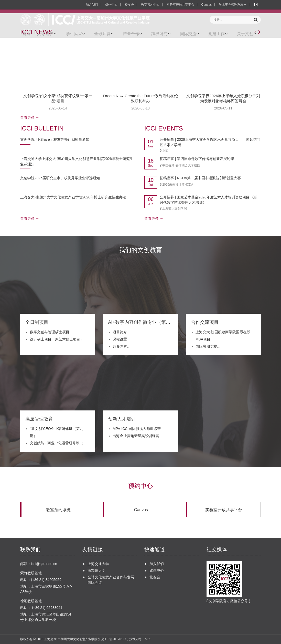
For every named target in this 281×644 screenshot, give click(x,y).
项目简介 (120, 332)
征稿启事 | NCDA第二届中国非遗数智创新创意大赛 (200, 178)
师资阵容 (120, 346)
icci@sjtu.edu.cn (44, 564)
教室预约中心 (150, 5)
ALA (148, 639)
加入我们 (92, 5)
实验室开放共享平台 (180, 5)
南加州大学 (96, 570)
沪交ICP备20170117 (112, 639)
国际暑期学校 (206, 346)
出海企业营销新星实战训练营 (136, 436)
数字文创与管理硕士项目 (50, 332)
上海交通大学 (98, 564)
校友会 (129, 5)
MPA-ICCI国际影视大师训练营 (137, 429)
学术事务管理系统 (233, 5)
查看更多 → (30, 117)
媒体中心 (111, 5)
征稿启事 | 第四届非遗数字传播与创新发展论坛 (197, 159)
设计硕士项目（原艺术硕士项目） (57, 339)
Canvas (207, 5)
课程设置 (120, 339)
